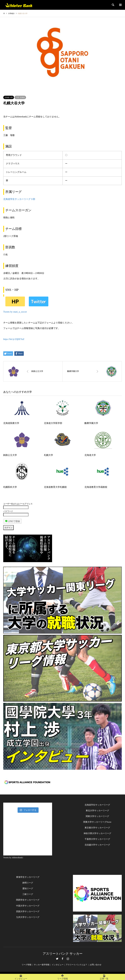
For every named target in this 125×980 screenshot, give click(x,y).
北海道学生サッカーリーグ (97, 805)
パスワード (8, 511)
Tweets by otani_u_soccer (15, 312)
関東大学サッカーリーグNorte (97, 822)
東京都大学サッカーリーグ (97, 828)
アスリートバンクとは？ (76, 965)
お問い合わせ (96, 965)
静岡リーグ (28, 883)
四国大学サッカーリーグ (28, 911)
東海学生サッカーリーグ (28, 877)
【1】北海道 (20, 97)
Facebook (62, 959)
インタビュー (58, 965)
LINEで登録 (13, 521)
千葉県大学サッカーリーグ (97, 839)
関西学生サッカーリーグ (28, 900)
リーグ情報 (27, 965)
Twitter (57, 959)
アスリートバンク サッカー (63, 954)
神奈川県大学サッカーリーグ (97, 833)
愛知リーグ (28, 888)
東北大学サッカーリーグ (97, 811)
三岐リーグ (28, 894)
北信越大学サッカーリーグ (97, 845)
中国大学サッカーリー (27, 906)
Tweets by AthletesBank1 (13, 858)
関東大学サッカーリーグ (97, 816)
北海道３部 (9, 97)
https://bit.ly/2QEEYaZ (14, 339)
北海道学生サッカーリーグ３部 (19, 199)
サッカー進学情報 (42, 965)
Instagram (68, 959)
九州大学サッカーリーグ (28, 917)
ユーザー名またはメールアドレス (18, 504)
